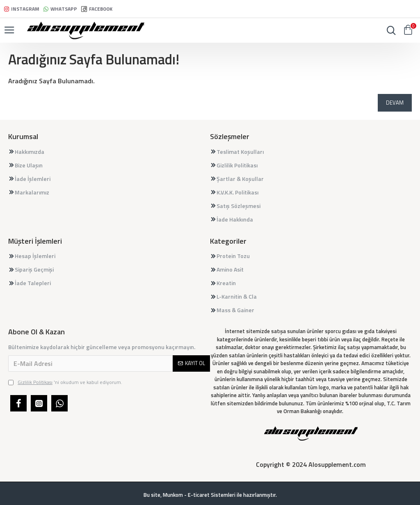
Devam (395, 103)
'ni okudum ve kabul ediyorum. (65, 382)
